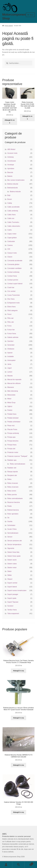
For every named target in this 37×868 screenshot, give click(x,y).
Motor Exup (11, 403)
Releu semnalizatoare (18, 464)
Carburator (11, 241)
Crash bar (11, 287)
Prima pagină (9, 26)
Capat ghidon (12, 238)
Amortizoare (12, 161)
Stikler (9, 575)
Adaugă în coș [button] (10, 121)
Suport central (12, 583)
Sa (8, 518)
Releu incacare (13, 483)
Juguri (9, 368)
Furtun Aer (11, 330)
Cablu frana (11, 215)
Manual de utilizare (14, 383)
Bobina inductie (13, 184)
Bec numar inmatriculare (16, 180)
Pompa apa (11, 437)
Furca (9, 326)
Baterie (10, 176)
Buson (10, 199)
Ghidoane (11, 349)
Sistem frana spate (14, 556)
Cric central (11, 291)
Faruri (9, 314)
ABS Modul (11, 149)
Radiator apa (12, 460)
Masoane (11, 387)
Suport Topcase (13, 602)
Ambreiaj (10, 157)
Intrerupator (11, 360)
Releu (9, 479)
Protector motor (13, 452)
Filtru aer (10, 318)
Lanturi (10, 372)
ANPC (4, 834)
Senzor (10, 537)
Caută (18, 865)
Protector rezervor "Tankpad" (17, 456)
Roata (9, 506)
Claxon (10, 257)
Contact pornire (13, 280)
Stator (9, 571)
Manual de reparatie (14, 379)
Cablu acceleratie (13, 207)
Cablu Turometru (13, 222)
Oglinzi (10, 406)
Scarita (10, 521)
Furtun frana (12, 334)
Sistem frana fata (13, 552)
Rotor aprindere (13, 514)
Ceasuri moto (12, 253)
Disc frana (11, 299)
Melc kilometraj (13, 391)
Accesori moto (12, 153)
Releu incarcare (13, 487)
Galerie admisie (13, 337)
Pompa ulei (11, 449)
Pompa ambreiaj (13, 433)
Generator (11, 345)
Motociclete (11, 395)
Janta (9, 364)
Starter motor (12, 568)
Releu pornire (12, 495)
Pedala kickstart (13, 418)
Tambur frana (12, 610)
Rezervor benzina (13, 502)
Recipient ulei (12, 475)
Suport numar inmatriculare (17, 590)
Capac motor (12, 234)
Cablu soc (11, 218)
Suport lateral (12, 587)
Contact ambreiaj (13, 272)
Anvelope (11, 165)
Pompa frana (12, 445)
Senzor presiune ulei (15, 541)
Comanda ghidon (13, 264)
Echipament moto (13, 303)
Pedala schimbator (14, 422)
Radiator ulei (12, 468)
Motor (9, 399)
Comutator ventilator (14, 268)
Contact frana (12, 276)
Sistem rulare (12, 564)
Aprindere (11, 169)
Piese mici (11, 426)
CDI (9, 249)
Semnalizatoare (13, 533)
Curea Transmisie (13, 295)
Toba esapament (13, 613)
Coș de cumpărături (29, 863)
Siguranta (11, 548)
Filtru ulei (11, 322)
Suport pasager (13, 594)
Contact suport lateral (15, 284)
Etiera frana (11, 307)
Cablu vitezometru (14, 226)
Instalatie (10, 356)
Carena (10, 245)
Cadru (9, 230)
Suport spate (12, 598)
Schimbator (11, 525)
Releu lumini (12, 491)
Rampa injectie (13, 472)
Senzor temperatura (14, 544)
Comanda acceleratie (15, 261)
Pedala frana (12, 414)
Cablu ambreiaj (13, 211)
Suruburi (10, 606)
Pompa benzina (13, 441)
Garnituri (10, 341)
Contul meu (6, 865)
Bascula (10, 172)
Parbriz (10, 410)
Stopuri (10, 579)
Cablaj (10, 203)
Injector (10, 353)
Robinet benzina (13, 510)
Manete (10, 376)
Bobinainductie (12, 188)
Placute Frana (12, 429)
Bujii (9, 195)
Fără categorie (12, 310)
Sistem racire (12, 560)
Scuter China (12, 529)
